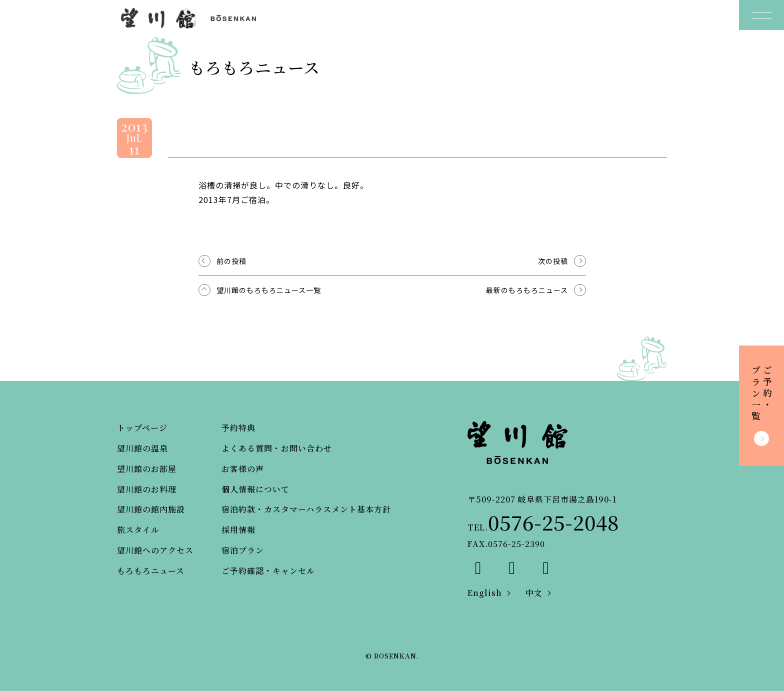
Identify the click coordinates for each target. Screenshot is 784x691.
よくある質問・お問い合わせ (277, 448)
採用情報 (238, 530)
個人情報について (255, 489)
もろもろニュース (151, 571)
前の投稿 (231, 261)
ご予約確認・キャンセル (268, 571)
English (485, 593)
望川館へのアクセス (155, 550)
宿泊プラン (243, 550)
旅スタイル (138, 530)
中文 (534, 593)
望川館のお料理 (147, 489)
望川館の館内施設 (151, 509)
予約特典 (238, 428)
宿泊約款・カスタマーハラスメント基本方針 (306, 509)
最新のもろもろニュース (527, 290)
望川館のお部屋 (147, 469)
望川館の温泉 (142, 448)
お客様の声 (243, 469)
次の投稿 (553, 261)
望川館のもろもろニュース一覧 (269, 290)
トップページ (142, 428)
